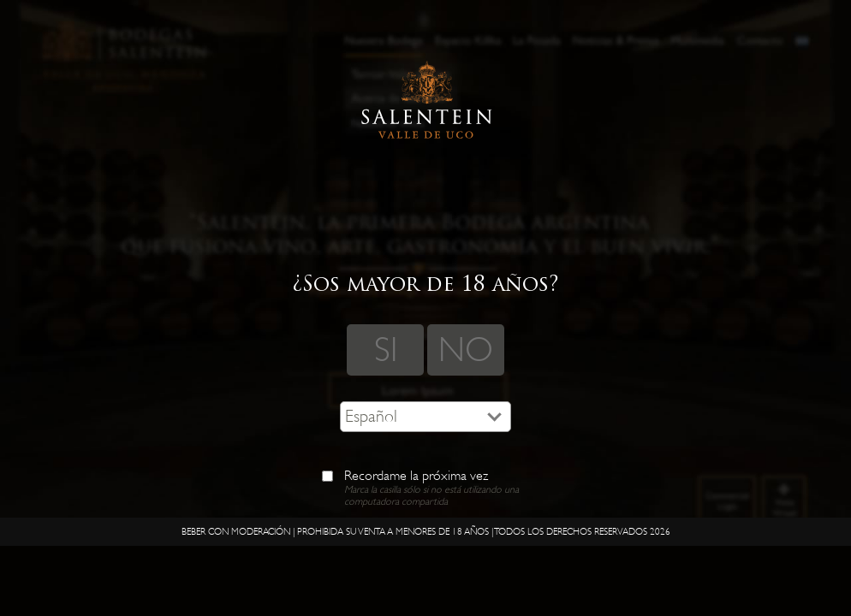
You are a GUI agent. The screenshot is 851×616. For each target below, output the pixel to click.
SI (386, 350)
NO (466, 350)
